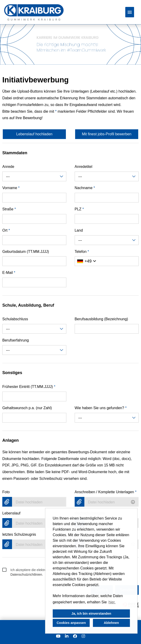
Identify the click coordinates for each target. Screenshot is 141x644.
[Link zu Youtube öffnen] (58, 636)
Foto (6, 492)
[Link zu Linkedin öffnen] (67, 636)
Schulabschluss (15, 319)
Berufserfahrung (16, 340)
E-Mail (9, 273)
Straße (9, 209)
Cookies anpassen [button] (71, 623)
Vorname (11, 188)
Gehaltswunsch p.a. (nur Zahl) (27, 408)
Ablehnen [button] (111, 623)
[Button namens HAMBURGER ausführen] (130, 12)
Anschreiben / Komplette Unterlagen (106, 492)
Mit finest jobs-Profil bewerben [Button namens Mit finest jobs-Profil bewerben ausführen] (107, 134)
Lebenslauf (11, 513)
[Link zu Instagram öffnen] (83, 636)
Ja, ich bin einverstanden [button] (91, 614)
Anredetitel (84, 167)
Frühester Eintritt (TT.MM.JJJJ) (29, 387)
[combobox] (34, 176)
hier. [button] (112, 602)
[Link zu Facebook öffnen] (75, 636)
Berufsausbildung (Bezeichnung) (101, 319)
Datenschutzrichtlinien (26, 574)
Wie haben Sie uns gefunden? (101, 408)
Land (79, 230)
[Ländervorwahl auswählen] (87, 261)
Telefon (82, 252)
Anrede (8, 167)
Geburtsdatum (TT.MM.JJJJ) (26, 252)
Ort (6, 230)
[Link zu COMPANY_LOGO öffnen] (34, 12)
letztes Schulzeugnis (19, 534)
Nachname (85, 188)
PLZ (79, 209)
